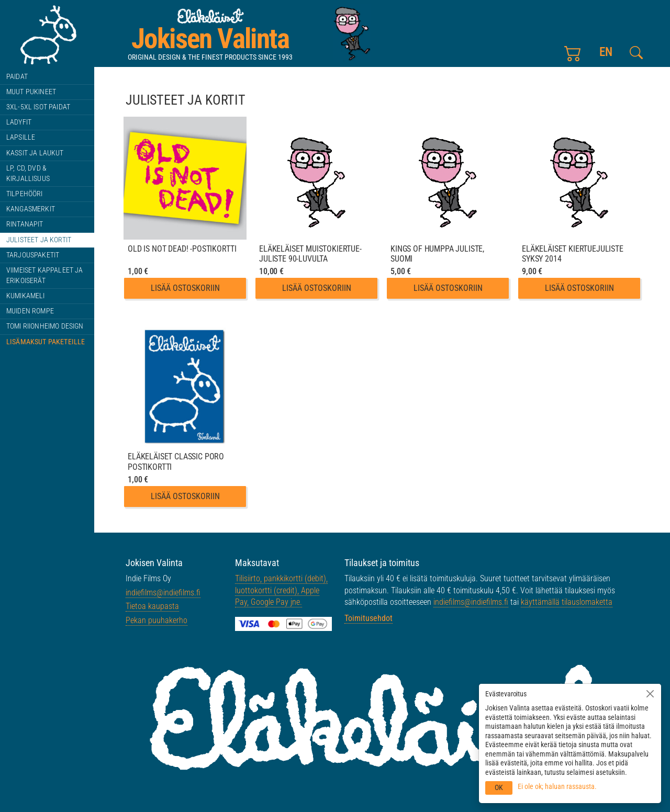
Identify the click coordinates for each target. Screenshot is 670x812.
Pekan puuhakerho (157, 620)
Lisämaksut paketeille (46, 342)
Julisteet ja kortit (39, 240)
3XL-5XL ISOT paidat (38, 107)
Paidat (17, 77)
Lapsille (21, 137)
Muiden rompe (30, 311)
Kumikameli (26, 296)
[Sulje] (650, 694)
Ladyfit (19, 122)
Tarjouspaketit (33, 255)
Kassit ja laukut (35, 153)
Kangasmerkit (31, 209)
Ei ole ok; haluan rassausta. (557, 786)
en (606, 52)
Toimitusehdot (368, 618)
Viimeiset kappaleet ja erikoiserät (45, 275)
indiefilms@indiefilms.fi (163, 593)
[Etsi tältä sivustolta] (636, 53)
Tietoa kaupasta (152, 606)
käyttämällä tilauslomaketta (567, 602)
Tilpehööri (25, 194)
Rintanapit (25, 224)
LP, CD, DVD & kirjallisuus (28, 173)
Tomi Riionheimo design (45, 326)
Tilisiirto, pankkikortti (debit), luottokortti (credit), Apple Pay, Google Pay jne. (281, 590)
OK (499, 787)
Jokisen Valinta (210, 39)
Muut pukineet (31, 92)
